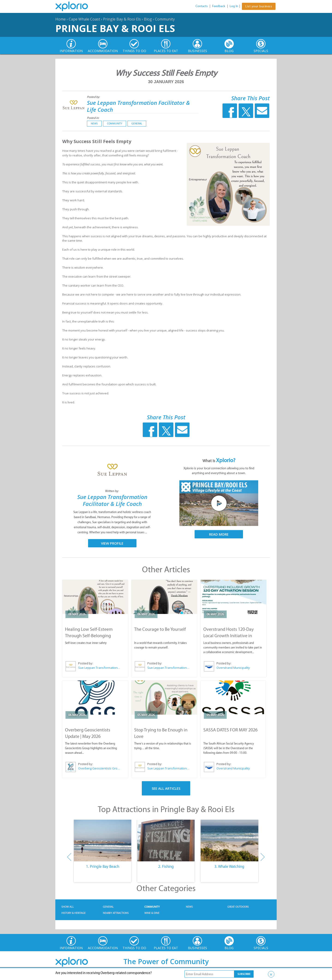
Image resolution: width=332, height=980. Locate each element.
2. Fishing (166, 866)
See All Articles (166, 788)
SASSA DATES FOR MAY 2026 (230, 730)
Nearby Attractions (116, 913)
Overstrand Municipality (233, 668)
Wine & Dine (152, 913)
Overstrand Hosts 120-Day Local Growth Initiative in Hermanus (228, 636)
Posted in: (93, 118)
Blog (148, 19)
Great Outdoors (238, 907)
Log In (234, 6)
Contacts (202, 6)
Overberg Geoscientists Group (99, 768)
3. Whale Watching (229, 866)
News (94, 123)
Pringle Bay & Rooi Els (122, 19)
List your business (259, 6)
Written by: (112, 491)
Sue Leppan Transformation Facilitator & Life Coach (138, 106)
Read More (219, 534)
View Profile (112, 543)
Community (165, 19)
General (137, 123)
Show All (68, 907)
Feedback (219, 6)
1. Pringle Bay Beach (103, 866)
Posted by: (94, 97)
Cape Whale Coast (84, 19)
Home (61, 19)
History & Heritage (73, 913)
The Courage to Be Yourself (160, 629)
